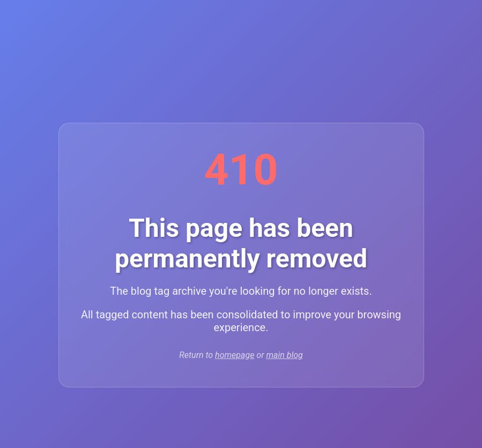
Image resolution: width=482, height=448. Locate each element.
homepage (235, 355)
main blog (284, 355)
